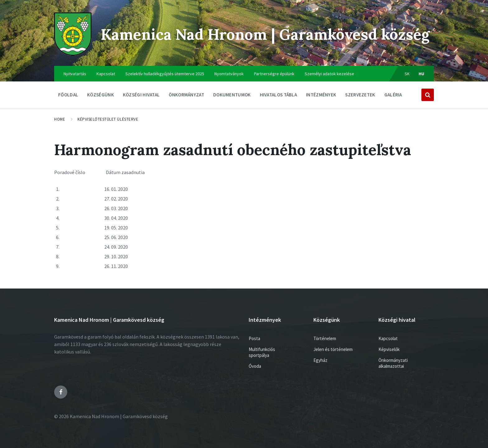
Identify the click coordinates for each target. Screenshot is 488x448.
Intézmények (321, 96)
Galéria (393, 95)
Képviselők (389, 349)
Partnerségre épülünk (274, 74)
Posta (254, 338)
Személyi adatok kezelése (329, 74)
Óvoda (255, 366)
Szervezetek (360, 96)
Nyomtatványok (229, 74)
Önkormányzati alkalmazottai (393, 363)
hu (422, 74)
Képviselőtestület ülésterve (108, 119)
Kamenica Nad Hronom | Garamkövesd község (265, 34)
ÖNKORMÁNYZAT (186, 96)
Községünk (101, 96)
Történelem (325, 338)
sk (407, 74)
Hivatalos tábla (279, 96)
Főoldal (68, 95)
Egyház (320, 360)
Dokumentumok (232, 96)
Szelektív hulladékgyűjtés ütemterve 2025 (165, 74)
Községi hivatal (141, 96)
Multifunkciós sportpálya (262, 352)
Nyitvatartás (75, 74)
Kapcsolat (106, 74)
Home (60, 119)
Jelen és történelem (333, 349)
